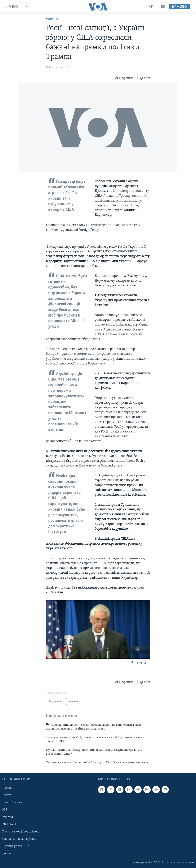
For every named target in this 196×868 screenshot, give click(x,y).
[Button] (125, 78)
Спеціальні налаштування (20, 839)
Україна (52, 19)
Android (8, 817)
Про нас (8, 788)
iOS (5, 810)
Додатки (8, 853)
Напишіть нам (12, 803)
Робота (7, 795)
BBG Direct (9, 824)
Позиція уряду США (16, 846)
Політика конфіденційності (21, 832)
